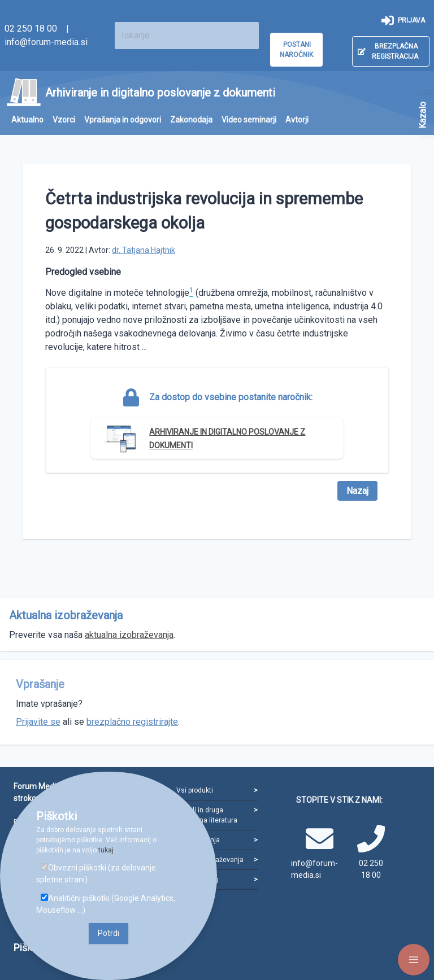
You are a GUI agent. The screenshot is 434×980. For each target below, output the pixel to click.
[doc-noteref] (191, 293)
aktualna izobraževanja (129, 635)
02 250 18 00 (31, 29)
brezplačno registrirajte (132, 722)
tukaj (106, 850)
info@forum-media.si (46, 42)
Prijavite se (38, 722)
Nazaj (357, 491)
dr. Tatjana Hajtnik (144, 250)
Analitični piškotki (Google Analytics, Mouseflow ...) (106, 904)
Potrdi (108, 933)
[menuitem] (27, 120)
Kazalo (422, 115)
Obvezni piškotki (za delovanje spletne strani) (96, 874)
